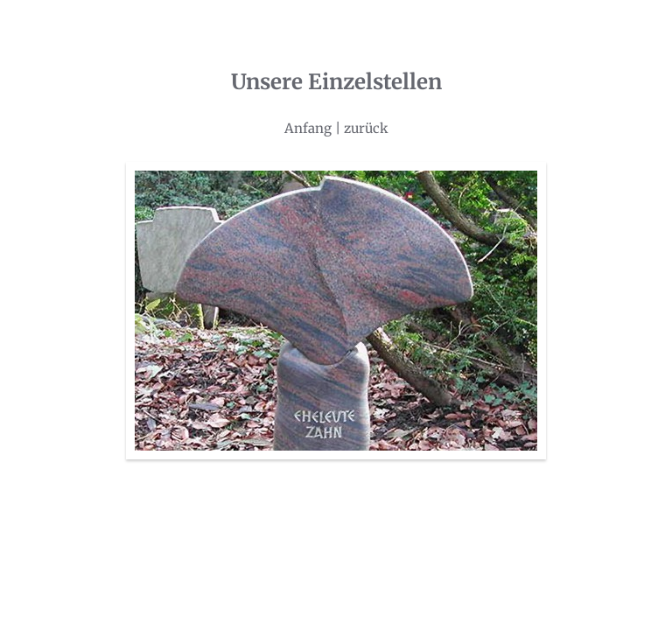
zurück (366, 128)
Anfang (308, 128)
